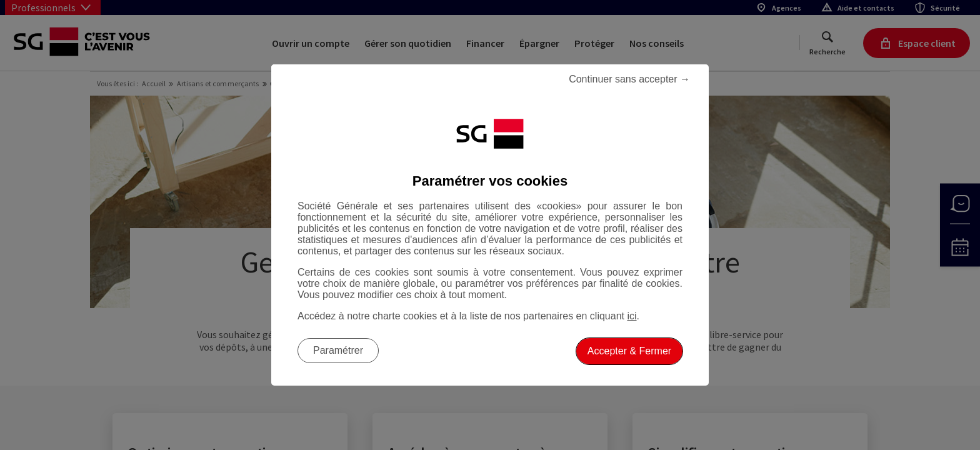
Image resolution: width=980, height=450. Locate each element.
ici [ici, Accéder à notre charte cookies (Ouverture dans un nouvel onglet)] (632, 316)
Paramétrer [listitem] (338, 350)
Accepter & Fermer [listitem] (629, 351)
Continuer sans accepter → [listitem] (629, 79)
